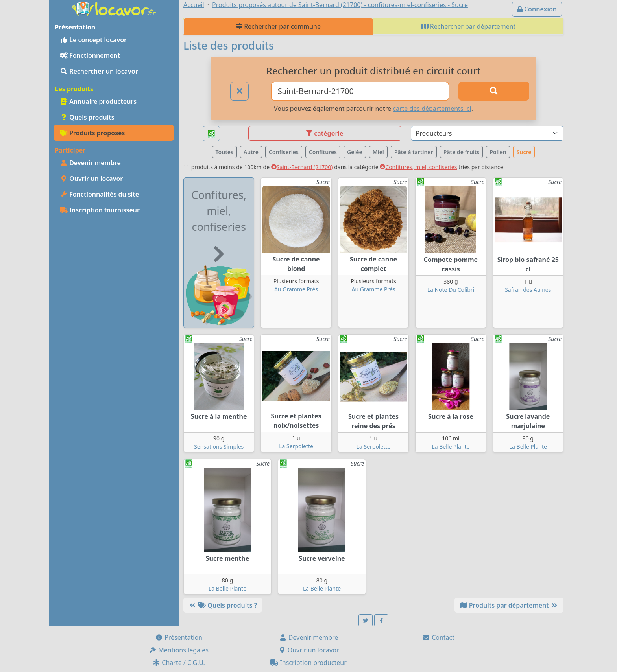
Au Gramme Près (296, 289)
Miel (378, 152)
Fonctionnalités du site (99, 194)
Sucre (524, 152)
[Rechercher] (494, 91)
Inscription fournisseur (100, 210)
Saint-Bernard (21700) (302, 167)
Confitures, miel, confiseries (418, 167)
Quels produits (87, 117)
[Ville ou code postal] (360, 91)
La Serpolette (296, 446)
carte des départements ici (432, 109)
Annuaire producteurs (98, 101)
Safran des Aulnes (528, 290)
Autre (251, 152)
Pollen (498, 152)
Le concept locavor (93, 40)
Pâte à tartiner (414, 152)
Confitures (323, 152)
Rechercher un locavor (99, 71)
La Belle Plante (451, 446)
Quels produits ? (223, 605)
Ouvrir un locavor (91, 179)
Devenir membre (90, 163)
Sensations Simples (219, 446)
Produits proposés (92, 133)
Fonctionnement (90, 55)
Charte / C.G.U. (179, 663)
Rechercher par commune (278, 26)
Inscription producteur (308, 663)
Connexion (537, 9)
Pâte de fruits (462, 152)
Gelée (355, 152)
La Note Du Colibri (451, 290)
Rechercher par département (469, 26)
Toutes (224, 152)
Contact (438, 637)
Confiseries (284, 152)
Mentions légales (179, 650)
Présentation (179, 637)
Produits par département (509, 605)
